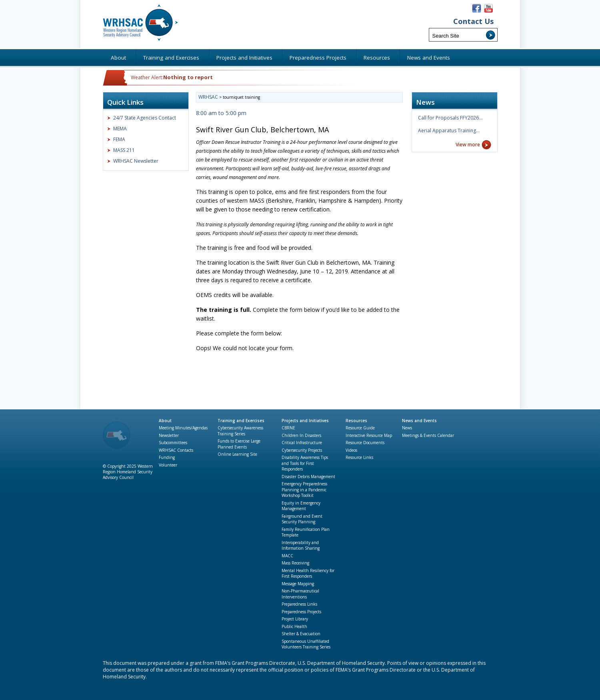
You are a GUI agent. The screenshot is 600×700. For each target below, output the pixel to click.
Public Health (294, 626)
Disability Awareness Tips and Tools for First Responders (305, 463)
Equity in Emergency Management (301, 506)
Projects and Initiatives (305, 421)
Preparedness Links (299, 604)
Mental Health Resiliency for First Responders (308, 573)
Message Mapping (298, 584)
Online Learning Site (237, 454)
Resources (356, 421)
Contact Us (473, 21)
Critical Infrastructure (302, 443)
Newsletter (169, 435)
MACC (287, 556)
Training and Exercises (241, 421)
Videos (351, 450)
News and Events (419, 421)
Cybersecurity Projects (302, 450)
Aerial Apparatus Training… (449, 131)
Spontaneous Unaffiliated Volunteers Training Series (306, 644)
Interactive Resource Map (369, 435)
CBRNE (288, 428)
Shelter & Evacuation (301, 634)
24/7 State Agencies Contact (145, 118)
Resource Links (359, 457)
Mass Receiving (295, 563)
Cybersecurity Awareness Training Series (240, 431)
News (407, 428)
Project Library (295, 619)
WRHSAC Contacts (176, 450)
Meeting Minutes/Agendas (183, 428)
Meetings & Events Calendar (428, 435)
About (165, 421)
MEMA (120, 129)
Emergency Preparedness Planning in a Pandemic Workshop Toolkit (304, 490)
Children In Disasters (301, 435)
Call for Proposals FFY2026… (450, 118)
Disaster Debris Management (308, 477)
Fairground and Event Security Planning (302, 519)
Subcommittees (173, 443)
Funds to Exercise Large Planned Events (239, 444)
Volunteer (168, 465)
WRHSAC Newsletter (136, 161)
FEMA (119, 139)
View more (468, 145)
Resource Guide (360, 428)
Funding (167, 457)
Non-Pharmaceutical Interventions (300, 594)
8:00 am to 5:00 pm (221, 113)
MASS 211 (124, 150)
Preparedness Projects (301, 612)
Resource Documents (365, 443)
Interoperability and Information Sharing (301, 545)
